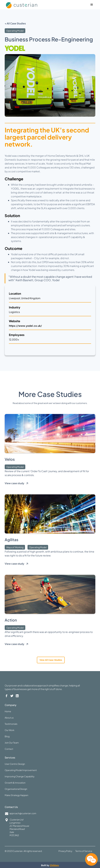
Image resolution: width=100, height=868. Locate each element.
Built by (50, 865)
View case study (14, 483)
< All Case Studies (15, 23)
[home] (28, 4)
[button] (92, 5)
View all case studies (51, 660)
